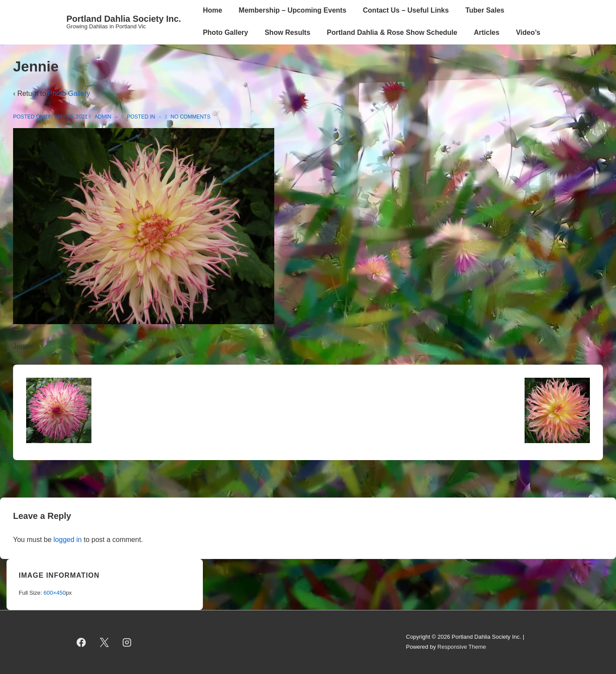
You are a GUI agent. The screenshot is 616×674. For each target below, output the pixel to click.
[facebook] (81, 642)
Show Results (288, 32)
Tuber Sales (485, 10)
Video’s (528, 32)
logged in (68, 540)
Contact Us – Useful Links (406, 10)
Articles (486, 32)
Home (212, 10)
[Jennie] (71, 117)
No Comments (190, 117)
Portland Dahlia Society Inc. (124, 19)
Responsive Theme (462, 647)
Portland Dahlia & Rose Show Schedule (392, 32)
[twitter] (104, 642)
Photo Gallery (226, 32)
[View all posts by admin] (101, 117)
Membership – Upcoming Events (292, 10)
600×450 (55, 593)
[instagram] (127, 642)
